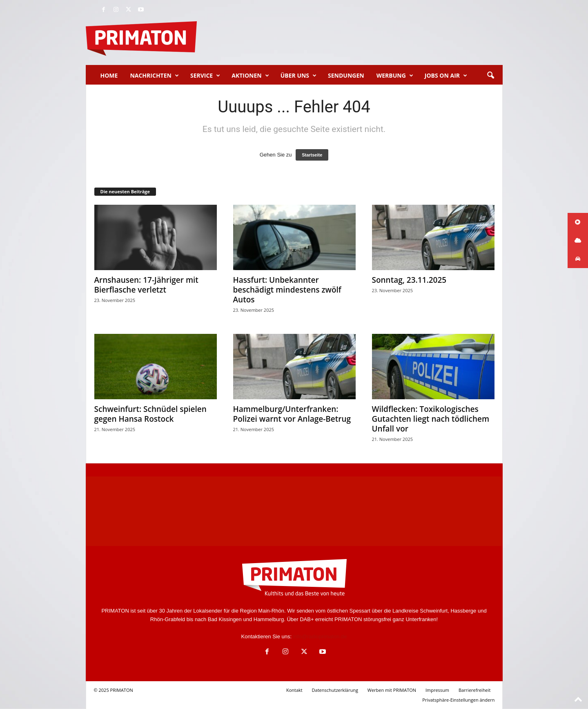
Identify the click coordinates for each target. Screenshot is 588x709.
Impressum (437, 690)
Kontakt (294, 690)
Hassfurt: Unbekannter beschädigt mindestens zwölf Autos (287, 290)
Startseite (312, 155)
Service (205, 76)
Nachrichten (154, 76)
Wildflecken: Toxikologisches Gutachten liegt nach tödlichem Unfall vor (431, 419)
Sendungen (346, 75)
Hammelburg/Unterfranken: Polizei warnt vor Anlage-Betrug (292, 414)
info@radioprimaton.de (320, 636)
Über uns (298, 76)
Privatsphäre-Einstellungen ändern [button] (458, 700)
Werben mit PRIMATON (392, 690)
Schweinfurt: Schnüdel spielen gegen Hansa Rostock (150, 414)
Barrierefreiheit (475, 690)
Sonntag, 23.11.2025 (409, 280)
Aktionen (250, 76)
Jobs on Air (446, 76)
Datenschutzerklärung (335, 690)
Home (109, 75)
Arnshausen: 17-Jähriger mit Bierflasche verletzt (146, 285)
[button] (490, 76)
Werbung (395, 76)
